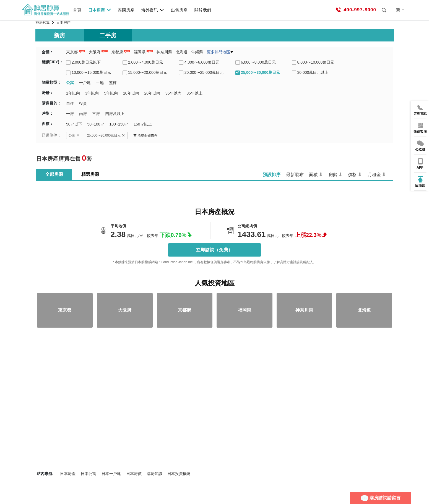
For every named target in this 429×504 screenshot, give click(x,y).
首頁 (77, 10)
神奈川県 (164, 52)
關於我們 (203, 10)
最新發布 (295, 175)
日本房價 (134, 474)
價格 (352, 175)
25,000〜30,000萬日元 (106, 135)
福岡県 (140, 52)
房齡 (333, 175)
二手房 (108, 35)
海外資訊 (153, 10)
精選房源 (90, 174)
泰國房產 (126, 10)
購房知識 (155, 474)
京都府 (117, 52)
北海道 (182, 52)
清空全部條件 (145, 135)
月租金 (374, 175)
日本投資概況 (179, 474)
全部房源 (54, 174)
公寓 (74, 135)
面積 (313, 175)
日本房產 (100, 10)
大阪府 (95, 52)
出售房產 (179, 10)
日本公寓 (89, 474)
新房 (59, 35)
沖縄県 (197, 52)
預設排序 (272, 175)
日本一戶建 (111, 474)
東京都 (72, 52)
